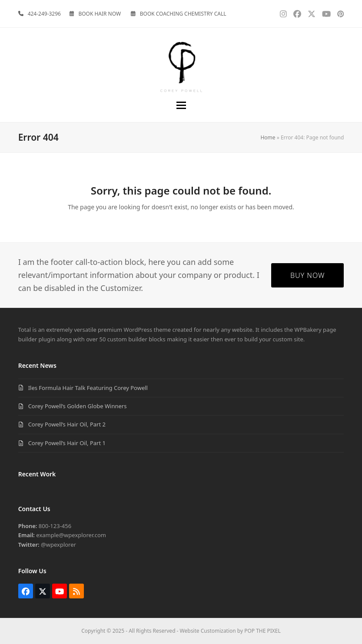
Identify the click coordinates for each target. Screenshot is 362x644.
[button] (181, 105)
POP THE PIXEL (262, 631)
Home (268, 137)
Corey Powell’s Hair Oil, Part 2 (67, 424)
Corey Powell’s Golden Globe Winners (78, 406)
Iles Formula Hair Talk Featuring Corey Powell (88, 388)
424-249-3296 (44, 14)
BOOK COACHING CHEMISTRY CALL (183, 14)
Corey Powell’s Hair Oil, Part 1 (67, 443)
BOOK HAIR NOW (100, 14)
